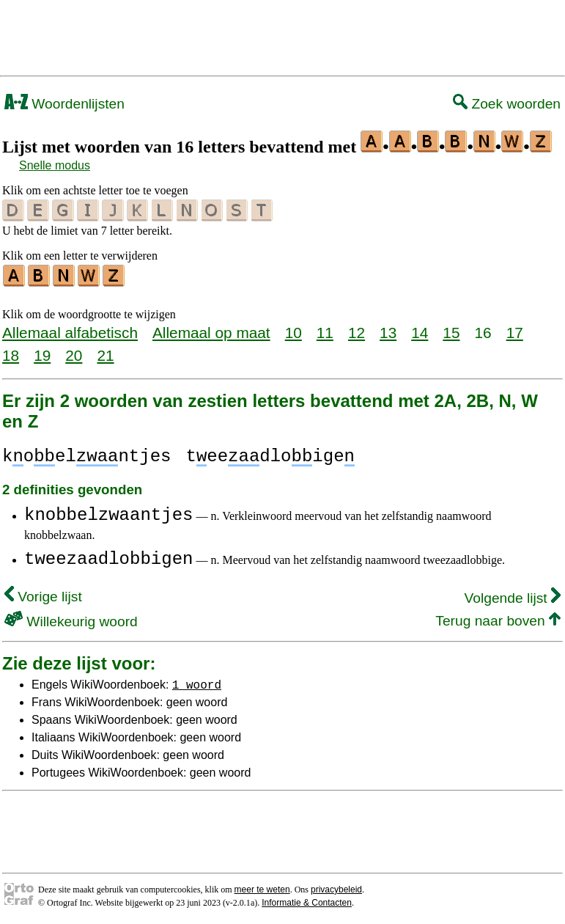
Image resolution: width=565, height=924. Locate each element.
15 (451, 330)
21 (105, 353)
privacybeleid (336, 887)
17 (515, 330)
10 (293, 330)
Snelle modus (55, 165)
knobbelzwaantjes (108, 513)
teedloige (270, 454)
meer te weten (262, 887)
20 (74, 353)
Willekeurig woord (71, 619)
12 (357, 330)
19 (42, 353)
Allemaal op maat (211, 330)
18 (11, 353)
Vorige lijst (43, 594)
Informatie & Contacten (307, 901)
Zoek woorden (507, 104)
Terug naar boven (498, 619)
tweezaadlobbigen (108, 557)
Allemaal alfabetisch (70, 330)
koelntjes (86, 454)
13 (388, 330)
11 (325, 330)
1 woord (197, 682)
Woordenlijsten (64, 104)
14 (420, 330)
